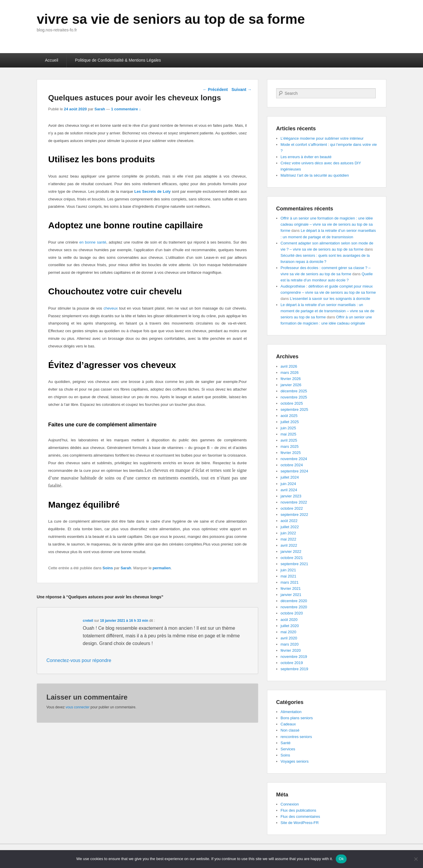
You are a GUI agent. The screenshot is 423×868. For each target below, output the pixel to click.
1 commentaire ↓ (126, 109)
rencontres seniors (296, 737)
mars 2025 (289, 446)
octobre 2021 (292, 558)
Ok (341, 859)
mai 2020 (288, 632)
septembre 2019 (294, 669)
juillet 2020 (290, 626)
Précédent (215, 89)
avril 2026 (289, 366)
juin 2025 (288, 428)
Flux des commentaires (300, 817)
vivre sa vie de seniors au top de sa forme (171, 19)
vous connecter (77, 707)
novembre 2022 (294, 502)
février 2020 (291, 650)
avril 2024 (289, 490)
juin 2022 (288, 533)
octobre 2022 (292, 508)
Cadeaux (288, 724)
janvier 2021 (291, 595)
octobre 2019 (292, 663)
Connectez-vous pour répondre (79, 660)
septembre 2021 (294, 564)
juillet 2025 (290, 422)
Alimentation (291, 712)
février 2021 (291, 588)
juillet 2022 (290, 527)
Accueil (52, 60)
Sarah (100, 109)
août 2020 (289, 620)
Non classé (290, 730)
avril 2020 (289, 638)
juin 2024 (288, 484)
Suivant (241, 89)
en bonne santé (93, 242)
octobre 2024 (292, 465)
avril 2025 (289, 440)
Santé (286, 743)
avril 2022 (289, 545)
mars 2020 (289, 644)
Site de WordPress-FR (300, 823)
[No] (416, 859)
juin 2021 (288, 570)
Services (288, 749)
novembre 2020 (294, 607)
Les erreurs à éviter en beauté (306, 157)
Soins (108, 568)
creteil (88, 621)
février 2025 (291, 453)
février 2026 (291, 379)
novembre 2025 (294, 397)
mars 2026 (289, 373)
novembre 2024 (294, 459)
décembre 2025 (294, 391)
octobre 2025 (292, 403)
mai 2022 (288, 539)
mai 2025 (288, 434)
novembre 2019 (294, 657)
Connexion (290, 804)
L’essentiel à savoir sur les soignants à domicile (330, 299)
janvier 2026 (291, 385)
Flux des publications (298, 810)
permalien (162, 568)
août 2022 (289, 521)
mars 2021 (289, 582)
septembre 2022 (294, 515)
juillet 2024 (290, 477)
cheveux (110, 308)
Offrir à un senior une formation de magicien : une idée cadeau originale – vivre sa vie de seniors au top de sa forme (327, 224)
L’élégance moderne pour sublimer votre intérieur (322, 138)
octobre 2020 (292, 613)
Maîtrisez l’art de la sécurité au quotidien (315, 175)
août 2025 (289, 416)
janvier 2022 (291, 552)
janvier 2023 (291, 496)
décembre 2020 (294, 601)
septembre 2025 (294, 409)
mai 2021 (288, 576)
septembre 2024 (294, 471)
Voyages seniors (294, 761)
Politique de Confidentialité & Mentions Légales (118, 60)
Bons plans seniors (297, 718)
